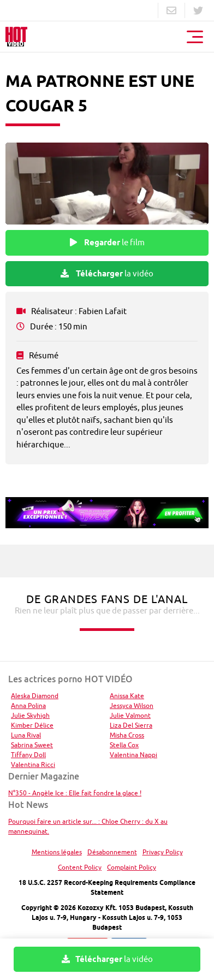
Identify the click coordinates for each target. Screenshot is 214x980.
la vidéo (107, 274)
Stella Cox (124, 745)
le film (107, 243)
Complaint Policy (132, 867)
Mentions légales (57, 852)
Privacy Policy (163, 852)
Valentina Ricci (33, 764)
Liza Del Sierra (131, 725)
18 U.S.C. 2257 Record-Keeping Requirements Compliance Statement (107, 887)
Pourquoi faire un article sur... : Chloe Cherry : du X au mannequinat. (88, 826)
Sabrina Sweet (32, 745)
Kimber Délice (32, 725)
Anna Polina (28, 706)
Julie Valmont (130, 715)
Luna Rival (26, 735)
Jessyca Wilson (132, 706)
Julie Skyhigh (30, 715)
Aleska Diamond (35, 696)
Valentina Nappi (133, 755)
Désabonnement (112, 852)
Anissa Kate (127, 696)
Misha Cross (127, 735)
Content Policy (80, 867)
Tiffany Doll (28, 755)
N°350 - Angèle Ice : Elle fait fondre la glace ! (75, 793)
